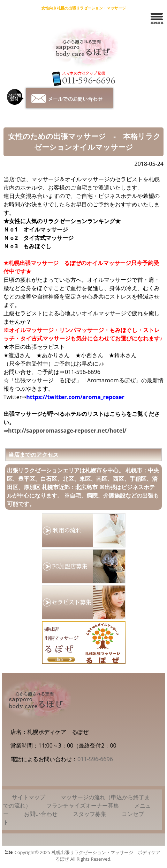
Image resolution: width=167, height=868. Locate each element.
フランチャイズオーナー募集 (83, 806)
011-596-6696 (95, 759)
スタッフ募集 (90, 814)
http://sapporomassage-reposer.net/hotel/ (67, 431)
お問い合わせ (41, 814)
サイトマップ (29, 797)
